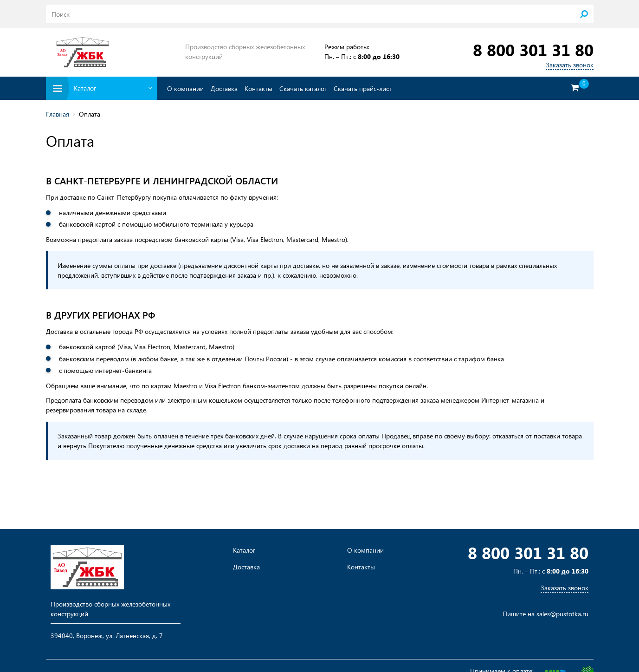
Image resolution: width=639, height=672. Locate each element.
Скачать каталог (303, 88)
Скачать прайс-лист (363, 88)
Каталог (244, 550)
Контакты (258, 88)
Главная (58, 114)
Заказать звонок (570, 65)
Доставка (224, 88)
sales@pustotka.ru (562, 614)
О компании (185, 88)
